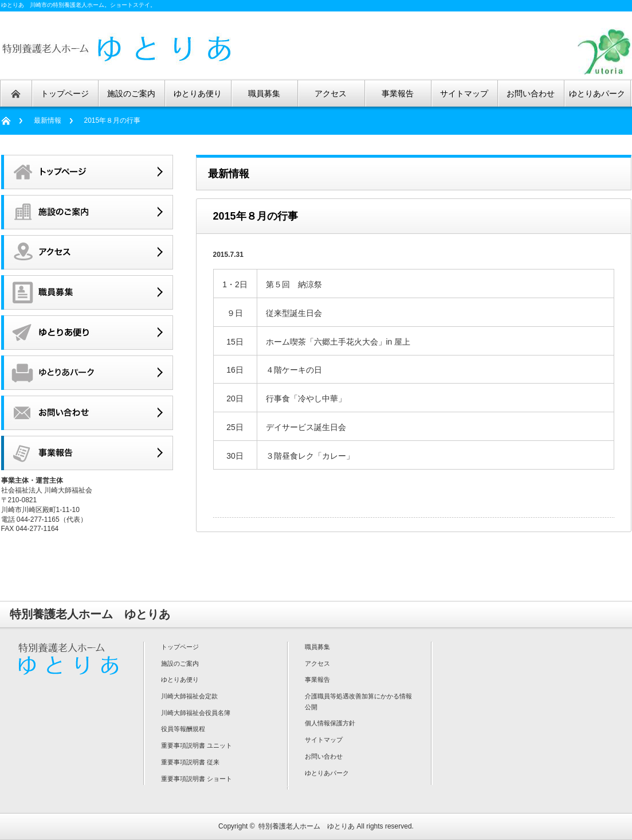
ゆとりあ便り (180, 679)
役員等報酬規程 (183, 729)
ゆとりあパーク (327, 773)
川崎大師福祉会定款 (189, 696)
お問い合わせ (324, 756)
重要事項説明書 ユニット (197, 745)
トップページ (180, 647)
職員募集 (317, 647)
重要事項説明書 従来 (190, 762)
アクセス (317, 663)
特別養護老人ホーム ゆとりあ (307, 826)
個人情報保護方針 (330, 723)
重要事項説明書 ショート (197, 779)
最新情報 (48, 120)
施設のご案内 (180, 663)
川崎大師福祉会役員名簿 (196, 713)
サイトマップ (324, 740)
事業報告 (317, 679)
